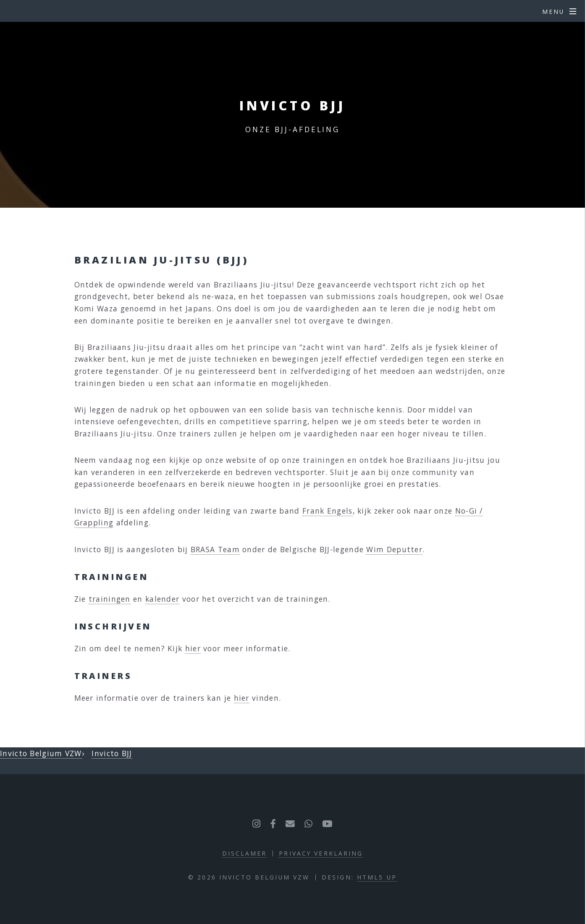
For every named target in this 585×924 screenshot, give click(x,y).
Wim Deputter (394, 549)
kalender (162, 599)
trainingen (110, 599)
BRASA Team (215, 549)
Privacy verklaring (321, 853)
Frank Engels (328, 511)
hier (193, 648)
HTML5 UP (377, 877)
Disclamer (245, 853)
